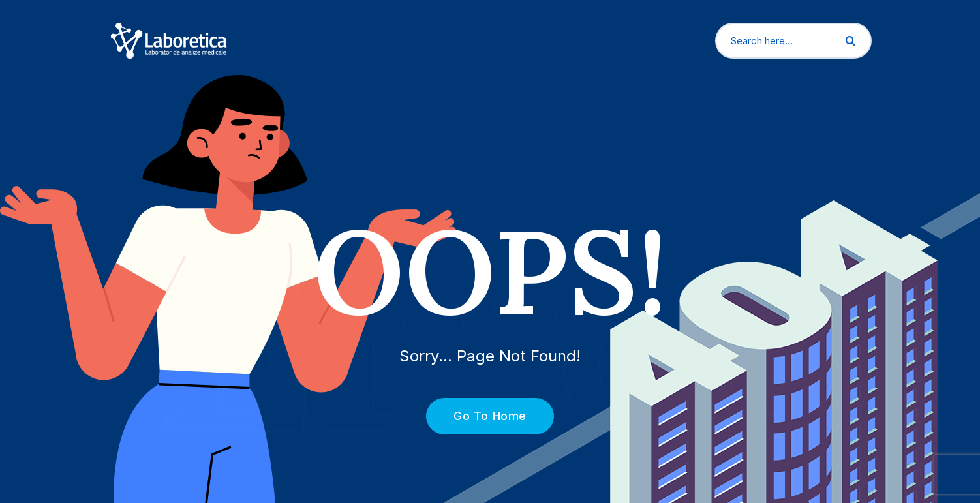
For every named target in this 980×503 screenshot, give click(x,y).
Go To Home (482, 416)
